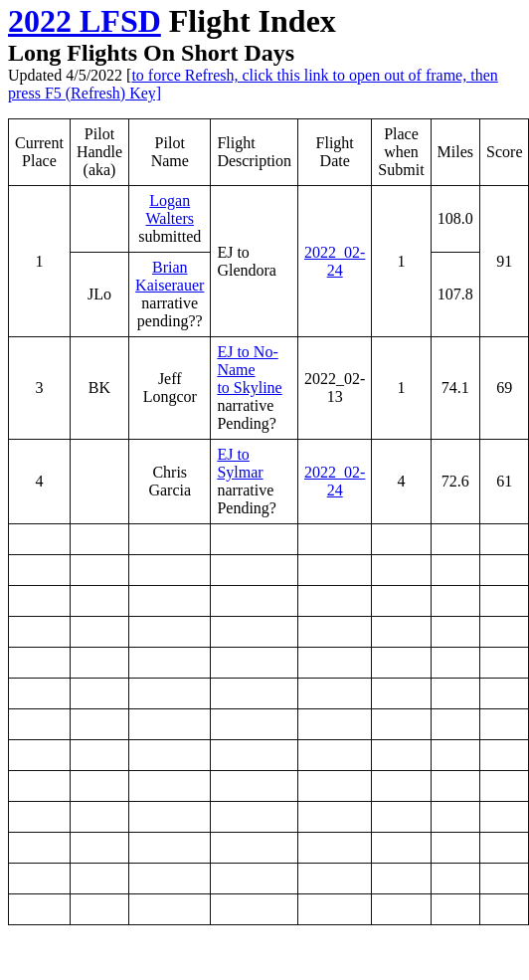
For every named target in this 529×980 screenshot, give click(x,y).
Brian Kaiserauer (170, 276)
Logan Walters (169, 209)
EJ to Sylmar (240, 463)
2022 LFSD (85, 21)
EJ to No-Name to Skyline (249, 370)
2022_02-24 (335, 261)
